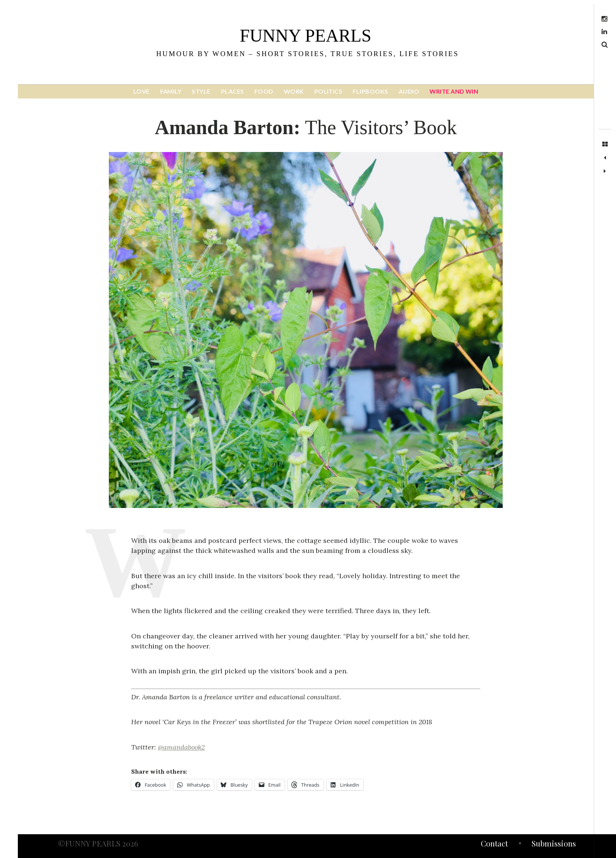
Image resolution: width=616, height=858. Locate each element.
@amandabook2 (181, 747)
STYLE (201, 91)
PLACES (233, 91)
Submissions (554, 844)
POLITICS (328, 91)
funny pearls (305, 35)
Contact (494, 844)
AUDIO (409, 91)
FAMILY (171, 91)
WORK (294, 91)
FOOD (264, 91)
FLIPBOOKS (370, 91)
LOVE (142, 91)
